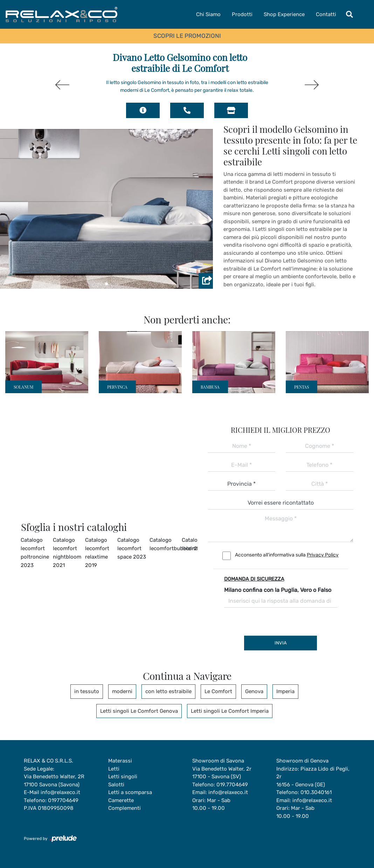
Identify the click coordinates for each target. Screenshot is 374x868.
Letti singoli (123, 777)
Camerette (121, 800)
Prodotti (242, 14)
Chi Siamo (208, 14)
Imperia (285, 691)
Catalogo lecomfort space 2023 (132, 548)
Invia (281, 643)
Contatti (326, 14)
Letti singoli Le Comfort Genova (139, 711)
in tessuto (87, 691)
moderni (122, 691)
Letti (114, 769)
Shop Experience (284, 14)
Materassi (120, 761)
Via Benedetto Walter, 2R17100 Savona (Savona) (54, 781)
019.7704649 (232, 785)
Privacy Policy (323, 555)
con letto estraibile (168, 691)
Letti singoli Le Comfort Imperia (230, 711)
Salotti (116, 785)
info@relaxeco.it (60, 792)
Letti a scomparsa (130, 792)
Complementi (124, 808)
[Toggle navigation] (349, 14)
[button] (106, 284)
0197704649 (63, 800)
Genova (254, 691)
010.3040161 (316, 792)
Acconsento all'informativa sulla (287, 555)
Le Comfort (218, 691)
